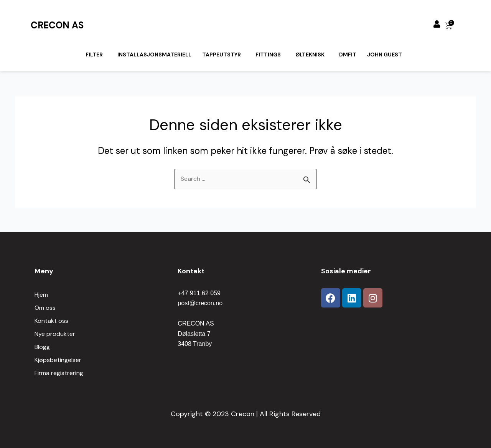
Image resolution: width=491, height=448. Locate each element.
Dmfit (348, 55)
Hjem (41, 295)
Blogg (42, 347)
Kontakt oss (51, 321)
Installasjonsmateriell (154, 55)
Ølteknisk (310, 55)
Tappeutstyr (222, 55)
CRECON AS (57, 25)
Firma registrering (59, 373)
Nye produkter (55, 334)
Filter (94, 55)
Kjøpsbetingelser (58, 360)
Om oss (45, 308)
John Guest (385, 55)
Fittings (268, 55)
